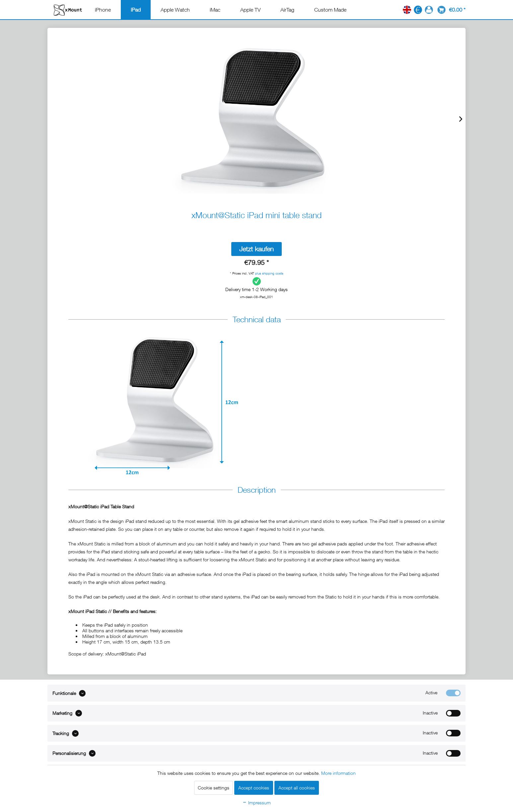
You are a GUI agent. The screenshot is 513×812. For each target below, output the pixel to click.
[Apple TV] (250, 10)
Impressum (256, 803)
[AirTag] (287, 10)
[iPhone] (103, 10)
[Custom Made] (330, 10)
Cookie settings (214, 788)
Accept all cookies (297, 788)
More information (338, 773)
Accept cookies (254, 788)
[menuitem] (103, 10)
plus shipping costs (269, 273)
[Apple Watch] (175, 10)
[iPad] (136, 10)
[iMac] (215, 10)
